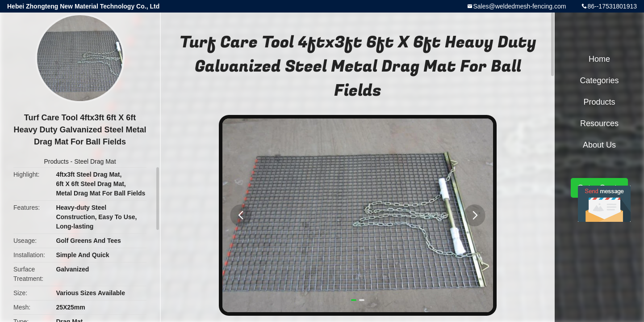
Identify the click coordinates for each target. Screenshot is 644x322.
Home (599, 59)
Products (56, 161)
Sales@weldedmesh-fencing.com (519, 6)
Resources (599, 123)
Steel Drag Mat (95, 161)
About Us (599, 145)
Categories (599, 80)
